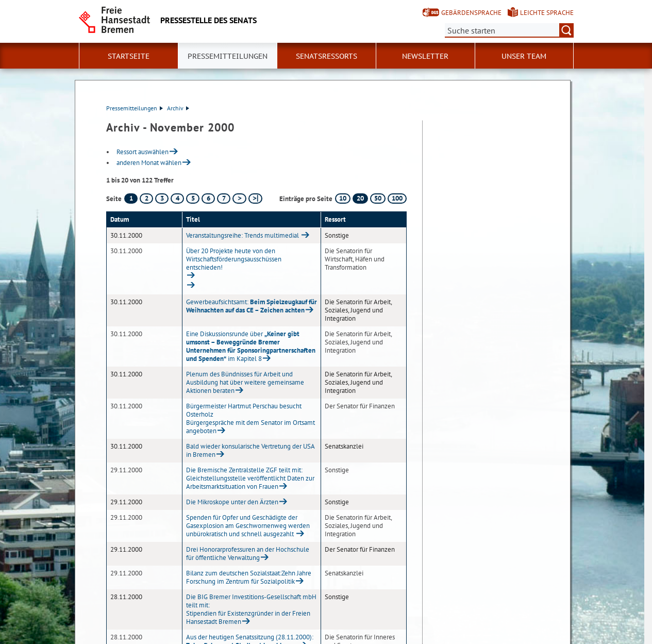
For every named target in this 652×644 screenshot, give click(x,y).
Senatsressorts (327, 56)
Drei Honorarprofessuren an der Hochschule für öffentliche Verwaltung (248, 554)
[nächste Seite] (239, 199)
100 (397, 198)
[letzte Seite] (255, 199)
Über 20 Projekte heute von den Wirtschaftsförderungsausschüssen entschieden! (234, 259)
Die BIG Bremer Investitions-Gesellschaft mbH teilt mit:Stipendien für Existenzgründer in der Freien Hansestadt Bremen (251, 609)
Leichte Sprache (547, 13)
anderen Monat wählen (149, 163)
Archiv (178, 108)
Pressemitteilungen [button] (228, 56)
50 (378, 198)
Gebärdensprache (471, 13)
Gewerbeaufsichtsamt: (252, 306)
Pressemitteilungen (135, 108)
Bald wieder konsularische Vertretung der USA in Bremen (250, 450)
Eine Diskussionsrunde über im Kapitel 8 (251, 346)
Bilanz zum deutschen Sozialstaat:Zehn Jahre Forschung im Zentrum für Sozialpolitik (249, 577)
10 (343, 198)
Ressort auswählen (143, 152)
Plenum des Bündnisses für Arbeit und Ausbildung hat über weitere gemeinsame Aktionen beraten (245, 382)
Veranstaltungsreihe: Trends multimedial (243, 235)
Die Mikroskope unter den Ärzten (232, 502)
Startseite (129, 56)
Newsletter (425, 56)
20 (360, 198)
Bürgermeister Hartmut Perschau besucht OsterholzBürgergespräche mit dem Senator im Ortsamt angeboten (250, 418)
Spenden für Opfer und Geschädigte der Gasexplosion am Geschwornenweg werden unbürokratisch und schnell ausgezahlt (248, 526)
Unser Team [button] (524, 56)
